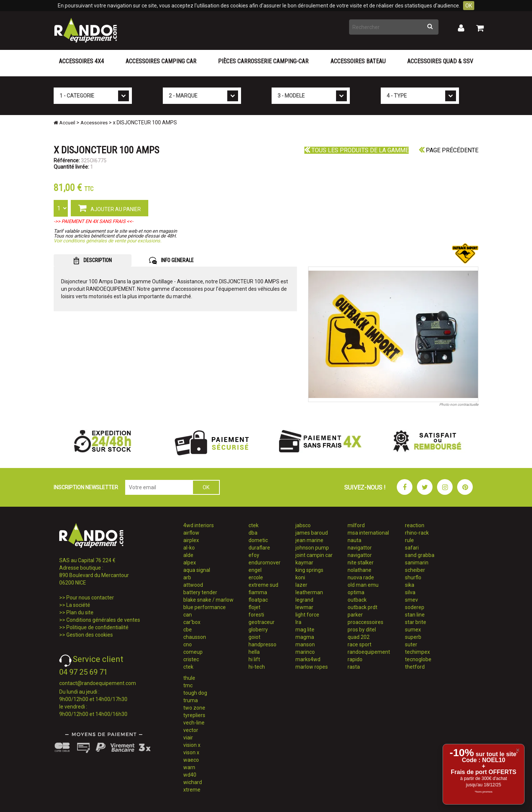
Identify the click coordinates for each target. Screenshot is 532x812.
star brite (416, 622)
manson (305, 644)
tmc (188, 685)
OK (469, 6)
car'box (192, 622)
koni (300, 577)
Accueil (64, 123)
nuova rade (361, 577)
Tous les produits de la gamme (357, 150)
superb (413, 637)
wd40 (190, 775)
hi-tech (257, 667)
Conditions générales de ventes (103, 620)
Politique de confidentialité (97, 627)
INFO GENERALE (171, 261)
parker (355, 615)
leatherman (309, 592)
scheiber (415, 570)
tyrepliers (194, 715)
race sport (360, 644)
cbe (188, 630)
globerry (258, 630)
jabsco (303, 525)
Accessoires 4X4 (81, 61)
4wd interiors (199, 525)
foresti (256, 615)
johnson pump (312, 548)
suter (411, 644)
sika (410, 585)
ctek (188, 667)
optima (356, 592)
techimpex (417, 652)
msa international (368, 533)
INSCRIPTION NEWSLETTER (86, 487)
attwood (193, 585)
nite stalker (361, 563)
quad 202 (359, 637)
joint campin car (314, 555)
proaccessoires (365, 622)
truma (191, 700)
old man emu (363, 585)
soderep (415, 607)
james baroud (312, 533)
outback (357, 600)
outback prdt (362, 607)
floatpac (258, 600)
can (188, 615)
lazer (301, 585)
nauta (354, 540)
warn (189, 767)
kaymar (304, 563)
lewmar (304, 607)
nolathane (360, 570)
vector (191, 730)
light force (307, 615)
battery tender (200, 592)
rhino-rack (417, 533)
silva (410, 592)
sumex (413, 630)
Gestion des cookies (90, 635)
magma (305, 637)
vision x (192, 745)
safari (412, 548)
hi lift (254, 659)
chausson (195, 637)
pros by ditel (362, 630)
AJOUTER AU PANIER (110, 208)
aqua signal (197, 570)
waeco (191, 760)
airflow (191, 533)
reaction (415, 525)
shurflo (413, 577)
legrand (304, 600)
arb (187, 577)
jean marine (309, 540)
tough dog (195, 693)
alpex (190, 563)
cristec (191, 659)
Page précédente (449, 150)
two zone (194, 708)
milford (356, 525)
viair (188, 738)
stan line (415, 615)
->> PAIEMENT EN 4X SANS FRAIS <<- (94, 221)
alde (188, 555)
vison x (191, 752)
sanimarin (417, 563)
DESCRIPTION (93, 261)
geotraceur (262, 622)
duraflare (259, 548)
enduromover (265, 563)
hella (254, 652)
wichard (193, 782)
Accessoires (94, 123)
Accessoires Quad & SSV (440, 61)
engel (255, 570)
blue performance (205, 607)
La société (78, 605)
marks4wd (308, 659)
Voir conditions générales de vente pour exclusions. (107, 241)
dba (253, 533)
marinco (305, 652)
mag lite (305, 630)
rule (409, 540)
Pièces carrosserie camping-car (263, 61)
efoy (254, 555)
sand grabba (420, 555)
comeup (193, 652)
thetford (415, 667)
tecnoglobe (418, 659)
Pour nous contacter (90, 598)
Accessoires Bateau (358, 61)
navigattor (360, 548)
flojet (254, 607)
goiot (254, 637)
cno (188, 644)
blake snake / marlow (208, 600)
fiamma (258, 592)
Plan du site (80, 612)
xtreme (192, 790)
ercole (256, 577)
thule (189, 678)
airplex (191, 540)
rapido (355, 659)
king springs (309, 570)
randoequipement (369, 652)
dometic (258, 540)
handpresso (262, 644)
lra (298, 622)
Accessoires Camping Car (161, 61)
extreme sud (263, 585)
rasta (354, 667)
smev (411, 600)
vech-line (194, 723)
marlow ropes (312, 667)
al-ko (189, 548)
